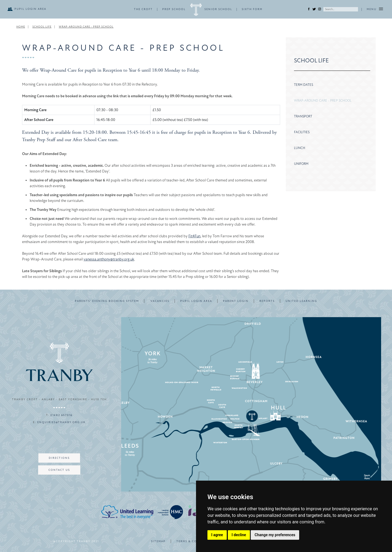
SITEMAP (158, 541)
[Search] (341, 9)
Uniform (301, 164)
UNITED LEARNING (301, 301)
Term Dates (304, 85)
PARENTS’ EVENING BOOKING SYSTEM (107, 301)
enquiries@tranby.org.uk (61, 422)
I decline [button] (239, 535)
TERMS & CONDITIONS (195, 541)
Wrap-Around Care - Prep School (323, 101)
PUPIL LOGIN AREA (30, 9)
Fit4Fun (194, 236)
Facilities (302, 132)
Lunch (300, 148)
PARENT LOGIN (236, 301)
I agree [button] (217, 535)
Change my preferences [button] (275, 535)
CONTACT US (59, 470)
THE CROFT (143, 9)
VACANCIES (160, 301)
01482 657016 (61, 415)
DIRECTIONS (59, 458)
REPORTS (267, 301)
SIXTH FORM (252, 9)
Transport (303, 116)
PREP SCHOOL (174, 9)
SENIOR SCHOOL (218, 9)
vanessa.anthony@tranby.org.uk (109, 259)
